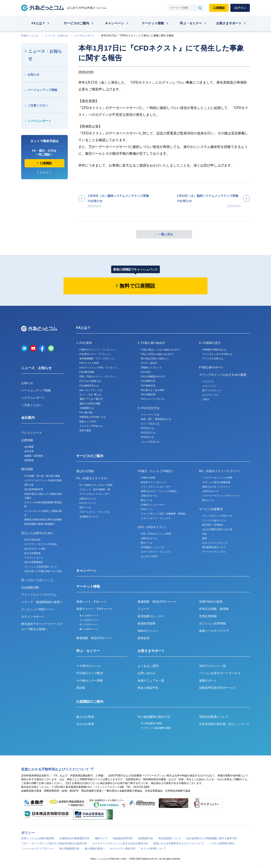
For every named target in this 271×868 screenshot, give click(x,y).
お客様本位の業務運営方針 (75, 838)
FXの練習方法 (148, 381)
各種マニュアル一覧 (151, 681)
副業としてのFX (88, 422)
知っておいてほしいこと (37, 580)
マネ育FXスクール (88, 666)
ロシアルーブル (210, 395)
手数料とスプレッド (151, 368)
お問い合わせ (147, 673)
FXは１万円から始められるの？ (157, 354)
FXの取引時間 (87, 372)
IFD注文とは (147, 428)
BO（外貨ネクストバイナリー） (220, 471)
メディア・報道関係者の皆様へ (42, 602)
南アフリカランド (212, 390)
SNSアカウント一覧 (212, 666)
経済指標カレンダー (151, 616)
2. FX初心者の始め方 (151, 343)
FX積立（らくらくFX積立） (156, 471)
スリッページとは (150, 415)
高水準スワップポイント (154, 482)
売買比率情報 (208, 616)
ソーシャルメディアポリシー (38, 849)
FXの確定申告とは (89, 386)
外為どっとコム (30, 36)
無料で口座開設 (137, 286)
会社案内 (28, 418)
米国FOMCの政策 (211, 602)
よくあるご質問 (148, 666)
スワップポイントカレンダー (95, 494)
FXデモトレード (88, 503)
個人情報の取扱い (95, 849)
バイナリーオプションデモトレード (221, 496)
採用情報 (29, 460)
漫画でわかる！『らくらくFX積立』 (160, 491)
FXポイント (147, 509)
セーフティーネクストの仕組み (41, 544)
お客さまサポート (229, 23)
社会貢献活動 (30, 587)
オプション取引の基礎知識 (216, 482)
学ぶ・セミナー (191, 23)
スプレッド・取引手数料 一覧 (95, 489)
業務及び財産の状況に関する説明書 (43, 519)
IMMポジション (148, 631)
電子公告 (29, 485)
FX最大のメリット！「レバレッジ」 (98, 350)
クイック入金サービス (214, 520)
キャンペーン (115, 23)
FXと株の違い (87, 412)
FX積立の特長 (148, 478)
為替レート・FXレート (91, 602)
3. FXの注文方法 (149, 408)
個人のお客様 (85, 717)
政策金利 (144, 638)
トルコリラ (208, 381)
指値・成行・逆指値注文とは (156, 419)
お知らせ (33, 74)
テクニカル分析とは (213, 358)
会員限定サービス (89, 517)
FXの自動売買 (148, 394)
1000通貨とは (87, 408)
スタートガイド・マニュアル (95, 512)
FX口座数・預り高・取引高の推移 (42, 476)
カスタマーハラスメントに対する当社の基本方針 (120, 843)
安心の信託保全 (32, 540)
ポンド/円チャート (89, 624)
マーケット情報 (153, 23)
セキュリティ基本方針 (123, 849)
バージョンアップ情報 (42, 90)
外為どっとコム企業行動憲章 (38, 838)
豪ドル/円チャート (89, 629)
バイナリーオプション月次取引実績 (43, 480)
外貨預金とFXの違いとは (93, 417)
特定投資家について (170, 838)
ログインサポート (33, 617)
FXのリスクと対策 (89, 363)
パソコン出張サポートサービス (220, 673)
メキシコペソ (209, 386)
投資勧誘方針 (146, 838)
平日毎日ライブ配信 (90, 673)
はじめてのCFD (149, 556)
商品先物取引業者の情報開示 (39, 524)
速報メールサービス (214, 631)
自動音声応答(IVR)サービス (217, 688)
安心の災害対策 (32, 553)
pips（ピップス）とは (91, 390)
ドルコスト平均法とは (91, 426)
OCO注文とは (148, 433)
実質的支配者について (214, 717)
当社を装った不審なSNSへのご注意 (43, 571)
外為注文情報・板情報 (214, 609)
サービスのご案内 (76, 23)
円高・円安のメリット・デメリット (98, 376)
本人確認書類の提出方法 (154, 717)
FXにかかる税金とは (90, 381)
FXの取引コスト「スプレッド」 (96, 354)
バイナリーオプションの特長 (217, 478)
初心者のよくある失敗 (152, 390)
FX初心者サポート (211, 367)
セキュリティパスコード (215, 543)
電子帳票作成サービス (214, 547)
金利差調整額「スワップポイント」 (98, 358)
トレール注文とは (150, 442)
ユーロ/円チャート (89, 620)
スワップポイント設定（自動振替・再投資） (164, 514)
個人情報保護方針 (69, 849)
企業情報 (27, 440)
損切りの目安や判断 (90, 404)
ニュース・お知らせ (57, 36)
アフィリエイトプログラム (39, 595)
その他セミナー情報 (90, 681)
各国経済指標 (147, 623)
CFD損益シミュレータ (153, 547)
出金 (205, 534)
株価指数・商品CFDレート (94, 638)
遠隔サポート (208, 681)
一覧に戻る (166, 234)
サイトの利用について (153, 849)
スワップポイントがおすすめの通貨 (223, 375)
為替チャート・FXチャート (94, 609)
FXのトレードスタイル (153, 399)
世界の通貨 (85, 430)
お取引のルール (88, 499)
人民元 (206, 399)
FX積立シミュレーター (153, 505)
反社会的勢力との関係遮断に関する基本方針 (212, 838)
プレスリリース (32, 433)
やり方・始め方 (149, 363)
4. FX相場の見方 (210, 343)
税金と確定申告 (148, 688)
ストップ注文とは (150, 424)
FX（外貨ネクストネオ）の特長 (96, 485)
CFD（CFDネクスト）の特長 (156, 534)
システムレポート (84, 36)
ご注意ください (38, 105)
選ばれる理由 (85, 471)
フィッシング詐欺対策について (41, 567)
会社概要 (29, 447)
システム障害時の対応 (222, 843)
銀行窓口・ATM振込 (213, 525)
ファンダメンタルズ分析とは (217, 354)
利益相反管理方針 (123, 838)
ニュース (144, 609)
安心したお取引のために (37, 533)
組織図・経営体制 (34, 456)
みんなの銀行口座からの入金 (217, 529)
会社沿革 (29, 451)
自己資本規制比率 (34, 489)
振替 (205, 538)
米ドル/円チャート (89, 616)
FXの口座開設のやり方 (153, 376)
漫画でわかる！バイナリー (216, 487)
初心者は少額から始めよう (155, 358)
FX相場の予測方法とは (214, 350)
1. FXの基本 (84, 343)
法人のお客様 (85, 724)
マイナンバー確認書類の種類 (156, 728)
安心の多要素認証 (34, 562)
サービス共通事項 (211, 509)
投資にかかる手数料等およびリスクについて (55, 769)
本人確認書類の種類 (151, 723)
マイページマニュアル (214, 552)
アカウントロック (34, 558)
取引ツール (85, 507)
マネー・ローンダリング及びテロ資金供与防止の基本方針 (54, 843)
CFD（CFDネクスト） (153, 527)
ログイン (240, 8)
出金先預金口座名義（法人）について (224, 724)
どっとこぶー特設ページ (37, 609)
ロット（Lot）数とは (90, 394)
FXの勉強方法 (148, 386)
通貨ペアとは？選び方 (91, 399)
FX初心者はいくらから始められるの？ (161, 350)
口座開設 (219, 8)
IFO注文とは (147, 437)
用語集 (81, 688)
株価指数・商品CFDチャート (157, 602)
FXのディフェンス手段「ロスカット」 (100, 368)
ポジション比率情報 (212, 623)
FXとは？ (38, 23)
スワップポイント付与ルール (217, 516)
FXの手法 (146, 372)
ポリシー (28, 833)
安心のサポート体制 (35, 549)
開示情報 (27, 469)
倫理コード (101, 838)
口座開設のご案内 (90, 702)
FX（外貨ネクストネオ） (93, 478)
